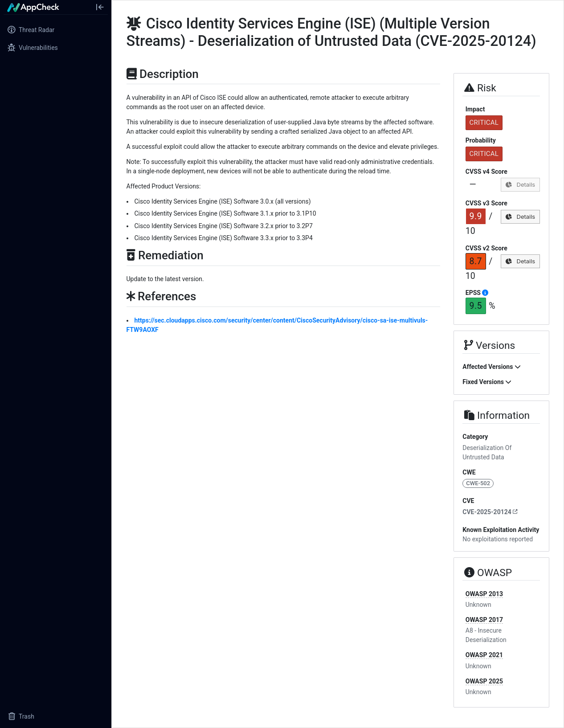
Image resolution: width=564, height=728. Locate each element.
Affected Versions (492, 367)
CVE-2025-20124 (490, 512)
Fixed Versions (487, 382)
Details (520, 184)
